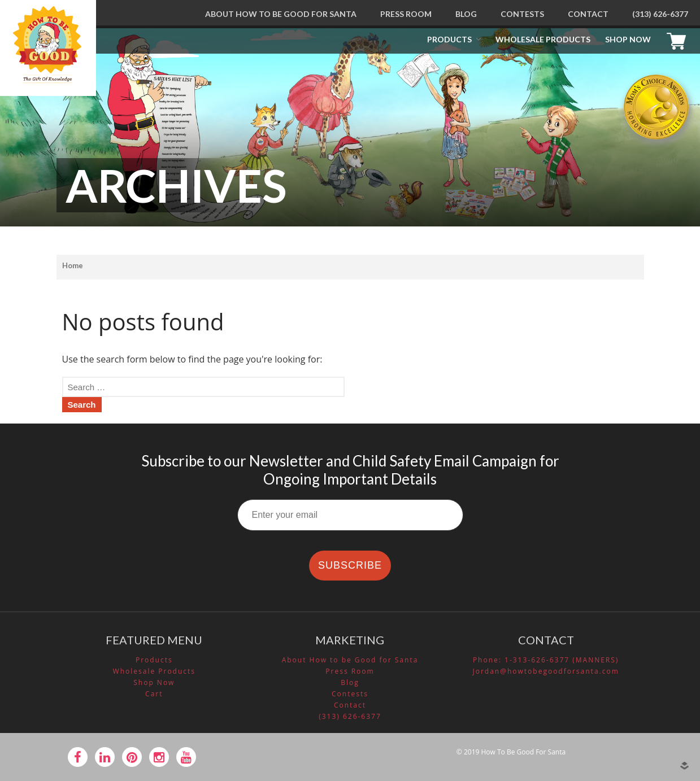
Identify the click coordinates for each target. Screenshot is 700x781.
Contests (522, 14)
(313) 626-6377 (660, 14)
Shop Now (628, 39)
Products (449, 39)
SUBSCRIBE (350, 565)
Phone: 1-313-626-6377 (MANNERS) (546, 660)
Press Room (406, 14)
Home (73, 265)
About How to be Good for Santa (281, 14)
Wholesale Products (543, 39)
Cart (679, 40)
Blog (466, 14)
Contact (588, 14)
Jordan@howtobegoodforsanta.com (545, 671)
